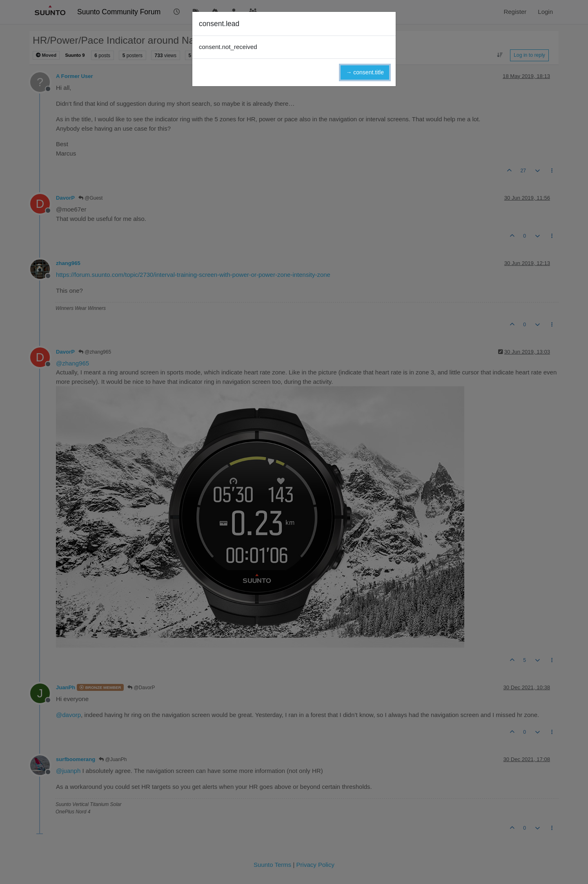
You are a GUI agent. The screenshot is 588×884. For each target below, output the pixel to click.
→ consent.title (365, 72)
